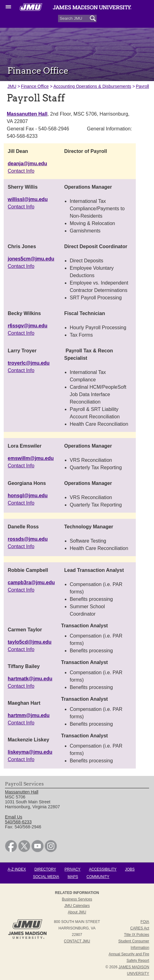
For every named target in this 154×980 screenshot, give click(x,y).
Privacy (73, 869)
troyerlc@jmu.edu (29, 363)
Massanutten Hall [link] (22, 792)
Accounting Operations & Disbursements (92, 86)
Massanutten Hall (27, 114)
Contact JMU (77, 941)
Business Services (77, 899)
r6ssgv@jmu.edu (28, 326)
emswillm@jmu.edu (31, 458)
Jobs (130, 869)
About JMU (77, 912)
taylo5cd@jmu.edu (30, 642)
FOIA (145, 922)
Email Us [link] (14, 817)
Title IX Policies (137, 935)
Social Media (46, 877)
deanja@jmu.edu (27, 164)
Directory (45, 869)
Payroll (142, 86)
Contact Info (21, 171)
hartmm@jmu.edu (29, 715)
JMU (12, 86)
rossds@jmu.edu (28, 539)
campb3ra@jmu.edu (31, 582)
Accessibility (103, 869)
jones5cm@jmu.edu (31, 259)
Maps (73, 877)
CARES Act (140, 928)
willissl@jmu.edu (28, 199)
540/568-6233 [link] (18, 822)
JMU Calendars (77, 906)
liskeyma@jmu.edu (30, 752)
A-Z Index (17, 869)
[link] (11, 851)
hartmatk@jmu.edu (30, 679)
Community (98, 877)
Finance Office (35, 86)
